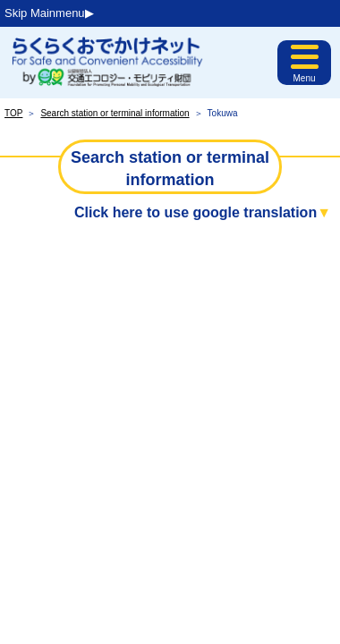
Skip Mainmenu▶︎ (49, 13)
